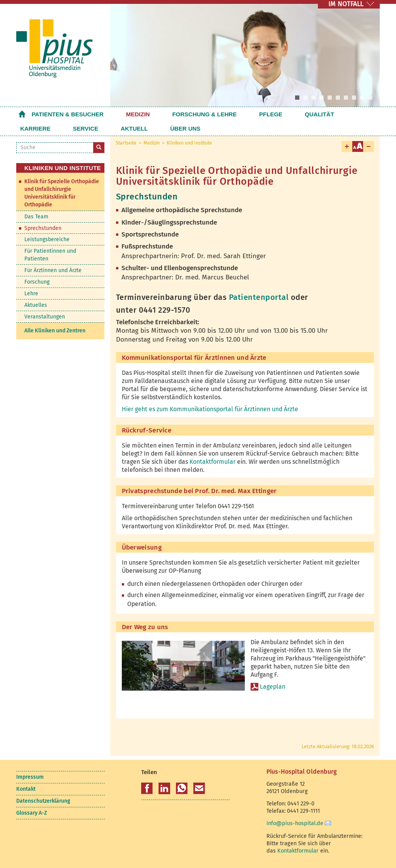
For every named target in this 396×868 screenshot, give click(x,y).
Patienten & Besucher (68, 114)
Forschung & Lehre (175, 114)
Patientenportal (260, 297)
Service (335, 114)
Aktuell (34, 128)
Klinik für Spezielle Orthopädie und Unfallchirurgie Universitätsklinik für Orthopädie (62, 193)
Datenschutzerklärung (43, 801)
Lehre (31, 294)
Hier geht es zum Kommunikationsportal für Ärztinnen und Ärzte (210, 409)
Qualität (261, 114)
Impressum (30, 777)
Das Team (36, 217)
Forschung (37, 282)
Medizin (123, 114)
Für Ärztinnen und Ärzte (53, 270)
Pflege (227, 114)
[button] (147, 788)
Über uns (70, 128)
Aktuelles (36, 305)
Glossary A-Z (32, 813)
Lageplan (273, 687)
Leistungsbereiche (47, 239)
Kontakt (26, 789)
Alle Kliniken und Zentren (55, 331)
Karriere (299, 114)
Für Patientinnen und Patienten (50, 255)
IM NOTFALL (346, 4)
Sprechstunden (43, 228)
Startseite (22, 114)
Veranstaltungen (45, 317)
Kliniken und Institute (189, 143)
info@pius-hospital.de (295, 823)
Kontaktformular (213, 462)
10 (370, 98)
